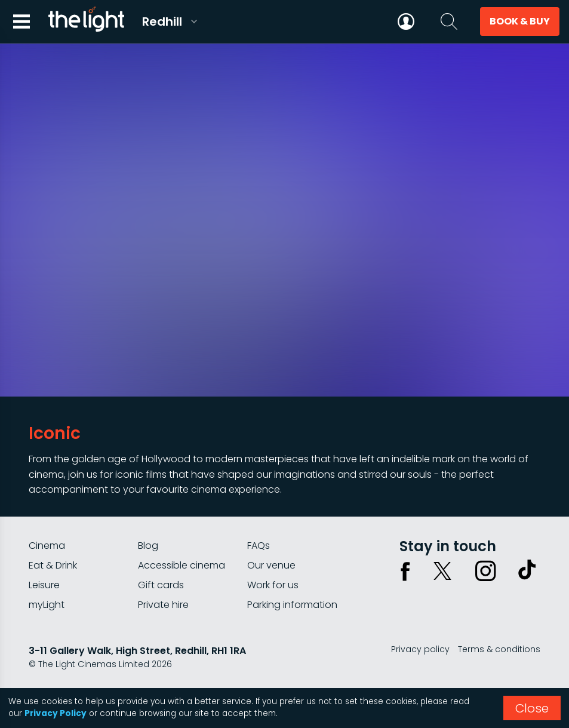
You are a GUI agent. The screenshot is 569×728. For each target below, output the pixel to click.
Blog (148, 546)
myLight (47, 605)
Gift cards (161, 585)
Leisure (44, 585)
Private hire (163, 605)
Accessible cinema (182, 565)
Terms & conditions (499, 649)
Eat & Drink (53, 565)
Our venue (271, 565)
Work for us (273, 585)
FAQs (259, 546)
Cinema (47, 546)
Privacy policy (420, 649)
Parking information (292, 605)
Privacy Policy (56, 713)
